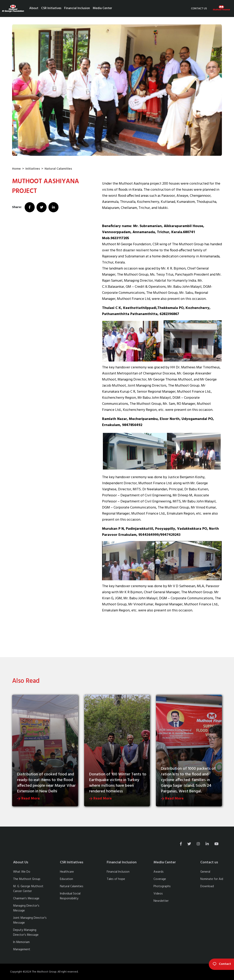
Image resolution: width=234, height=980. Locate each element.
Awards (159, 872)
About (34, 8)
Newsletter (161, 901)
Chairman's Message (26, 899)
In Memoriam (21, 942)
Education (66, 879)
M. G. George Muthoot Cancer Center (28, 889)
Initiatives (33, 169)
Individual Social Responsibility (70, 896)
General (205, 872)
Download (207, 886)
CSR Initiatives (51, 8)
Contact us (199, 9)
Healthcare (67, 872)
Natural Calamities (58, 169)
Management (22, 949)
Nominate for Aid (212, 879)
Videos (158, 894)
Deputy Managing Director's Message (26, 932)
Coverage (160, 879)
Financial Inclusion (77, 8)
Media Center (102, 8)
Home (16, 169)
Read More (28, 799)
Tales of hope (116, 879)
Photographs (162, 886)
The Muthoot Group (27, 879)
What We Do (22, 872)
